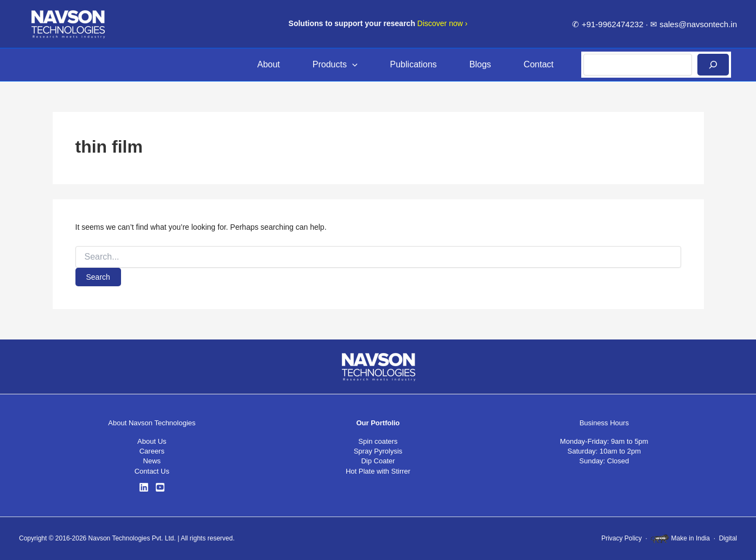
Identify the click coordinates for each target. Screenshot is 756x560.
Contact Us (152, 471)
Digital (728, 538)
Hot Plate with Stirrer (378, 471)
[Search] (713, 65)
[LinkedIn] (144, 487)
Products (335, 65)
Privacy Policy (622, 538)
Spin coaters (378, 441)
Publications (414, 64)
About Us (152, 441)
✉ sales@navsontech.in (694, 24)
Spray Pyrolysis (378, 451)
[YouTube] (160, 487)
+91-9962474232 (613, 24)
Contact (539, 64)
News (152, 461)
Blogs (480, 64)
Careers (152, 451)
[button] (352, 65)
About (269, 64)
